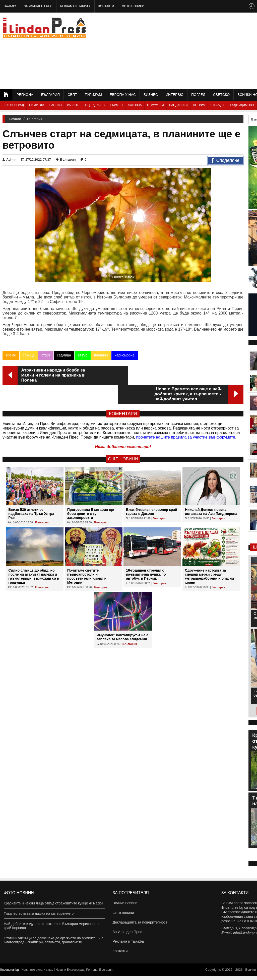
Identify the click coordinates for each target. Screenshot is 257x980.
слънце (28, 355)
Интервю (175, 95)
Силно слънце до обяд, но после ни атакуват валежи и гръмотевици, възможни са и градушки (34, 558)
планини (101, 355)
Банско (56, 105)
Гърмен (116, 105)
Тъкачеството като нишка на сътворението (39, 913)
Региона (25, 95)
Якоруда (217, 105)
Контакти (106, 6)
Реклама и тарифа (75, 6)
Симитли (37, 105)
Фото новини (133, 6)
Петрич (199, 105)
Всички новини (125, 903)
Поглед (198, 95)
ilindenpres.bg (9, 974)
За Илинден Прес (38, 6)
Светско (221, 95)
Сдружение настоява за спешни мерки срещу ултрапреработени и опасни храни (209, 558)
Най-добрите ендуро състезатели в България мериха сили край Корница (52, 926)
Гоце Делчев (94, 105)
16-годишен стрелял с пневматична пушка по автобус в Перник (146, 556)
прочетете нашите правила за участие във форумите (186, 418)
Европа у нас (123, 95)
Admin (9, 160)
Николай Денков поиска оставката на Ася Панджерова (211, 493)
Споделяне (226, 161)
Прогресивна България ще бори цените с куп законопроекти (91, 495)
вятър (83, 355)
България (50, 95)
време (11, 355)
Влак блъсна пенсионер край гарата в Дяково (151, 493)
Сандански (178, 105)
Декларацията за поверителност (139, 924)
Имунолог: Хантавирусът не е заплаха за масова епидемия (122, 618)
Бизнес (151, 95)
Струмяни (155, 105)
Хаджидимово (242, 105)
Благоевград (13, 105)
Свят (72, 95)
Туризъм (93, 95)
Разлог (73, 105)
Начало (10, 6)
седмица (64, 355)
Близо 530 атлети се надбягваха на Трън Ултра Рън (31, 495)
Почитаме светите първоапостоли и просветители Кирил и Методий (87, 558)
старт (46, 355)
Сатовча (135, 105)
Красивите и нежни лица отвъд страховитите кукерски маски (53, 903)
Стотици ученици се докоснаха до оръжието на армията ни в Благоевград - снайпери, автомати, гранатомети (53, 940)
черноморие (124, 355)
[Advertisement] (202, 50)
